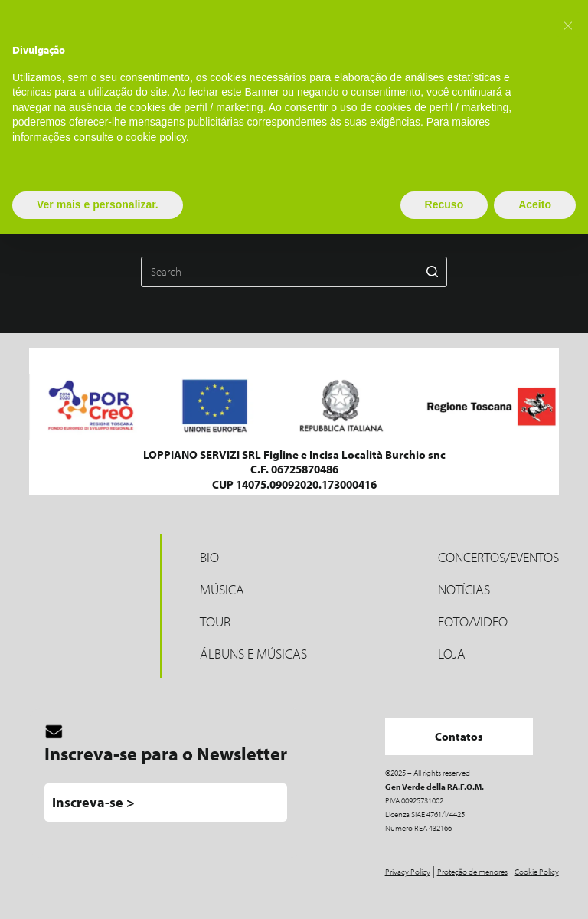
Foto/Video (473, 621)
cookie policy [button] (156, 137)
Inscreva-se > (93, 802)
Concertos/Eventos (498, 557)
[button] (568, 25)
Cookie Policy (537, 872)
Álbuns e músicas (253, 654)
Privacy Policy (408, 872)
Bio (209, 557)
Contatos (459, 736)
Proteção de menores (472, 872)
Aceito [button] (535, 204)
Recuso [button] (444, 204)
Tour (215, 621)
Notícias (464, 589)
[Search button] (432, 272)
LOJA (452, 654)
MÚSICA (222, 589)
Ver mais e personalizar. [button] (98, 204)
